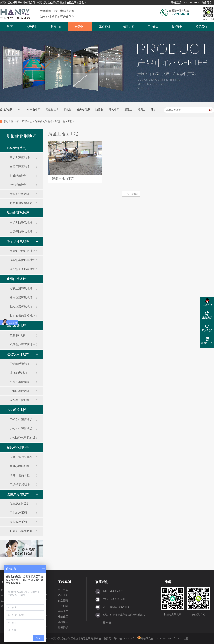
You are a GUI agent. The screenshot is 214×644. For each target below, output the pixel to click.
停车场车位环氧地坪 (22, 260)
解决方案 (129, 27)
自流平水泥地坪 (20, 484)
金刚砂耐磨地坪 (20, 466)
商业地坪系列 (18, 522)
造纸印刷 (63, 595)
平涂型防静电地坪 (21, 222)
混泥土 (128, 110)
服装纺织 (63, 627)
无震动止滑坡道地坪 (22, 251)
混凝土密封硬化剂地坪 (23, 457)
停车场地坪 (34, 110)
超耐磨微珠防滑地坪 (22, 316)
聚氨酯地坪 (52, 110)
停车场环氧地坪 (18, 241)
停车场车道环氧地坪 (22, 269)
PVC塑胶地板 (16, 410)
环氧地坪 (114, 110)
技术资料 (177, 27)
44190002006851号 (166, 639)
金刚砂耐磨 (83, 110)
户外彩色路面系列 (21, 531)
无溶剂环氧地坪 (20, 194)
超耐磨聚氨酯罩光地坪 (23, 203)
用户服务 (153, 27)
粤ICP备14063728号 (125, 639)
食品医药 (63, 601)
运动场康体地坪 (18, 354)
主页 (17, 121)
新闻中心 (56, 27)
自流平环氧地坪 (20, 167)
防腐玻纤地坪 (16, 326)
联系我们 (202, 27)
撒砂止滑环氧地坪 (21, 289)
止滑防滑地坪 (16, 279)
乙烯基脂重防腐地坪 (22, 344)
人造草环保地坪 (20, 400)
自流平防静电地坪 (21, 232)
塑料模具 (63, 622)
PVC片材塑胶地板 (21, 429)
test (20, 110)
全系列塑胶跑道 (20, 382)
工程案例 (105, 27)
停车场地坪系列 (20, 504)
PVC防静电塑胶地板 (22, 438)
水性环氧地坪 (18, 185)
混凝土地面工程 (64, 121)
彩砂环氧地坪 (18, 176)
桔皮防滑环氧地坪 (21, 298)
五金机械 (63, 606)
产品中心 (80, 27)
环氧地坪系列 (16, 148)
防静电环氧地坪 (18, 213)
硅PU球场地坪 (19, 373)
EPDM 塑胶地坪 (20, 391)
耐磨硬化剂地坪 (44, 121)
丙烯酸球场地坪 (20, 364)
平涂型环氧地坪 (20, 158)
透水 (154, 110)
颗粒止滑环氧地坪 (21, 307)
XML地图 (183, 639)
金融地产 (63, 611)
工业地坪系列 (18, 513)
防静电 (99, 110)
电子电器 (63, 590)
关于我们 (32, 27)
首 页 (10, 27)
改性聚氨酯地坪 (18, 494)
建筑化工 (63, 617)
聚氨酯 (68, 110)
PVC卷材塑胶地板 (21, 419)
